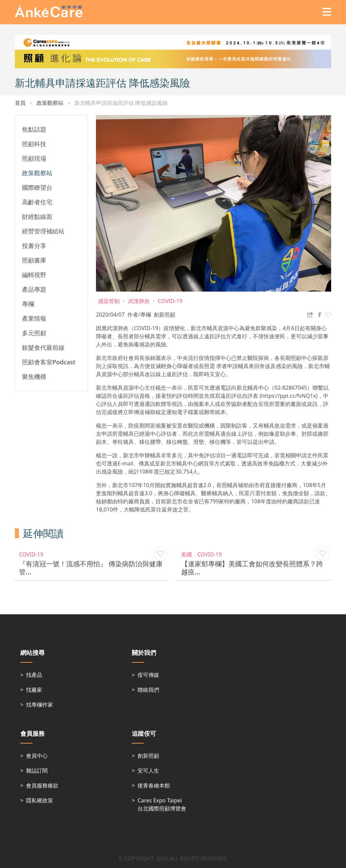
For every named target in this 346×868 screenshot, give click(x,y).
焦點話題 (34, 129)
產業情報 (34, 318)
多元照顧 (34, 333)
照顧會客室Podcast (49, 362)
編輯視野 (34, 275)
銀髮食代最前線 (43, 347)
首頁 (20, 103)
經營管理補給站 (43, 231)
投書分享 (34, 246)
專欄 (28, 304)
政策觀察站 (50, 103)
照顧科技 (34, 144)
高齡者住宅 (37, 202)
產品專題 (34, 289)
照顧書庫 (34, 260)
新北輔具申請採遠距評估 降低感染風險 (121, 103)
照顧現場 (34, 158)
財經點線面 (37, 216)
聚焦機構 (34, 376)
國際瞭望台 (37, 187)
